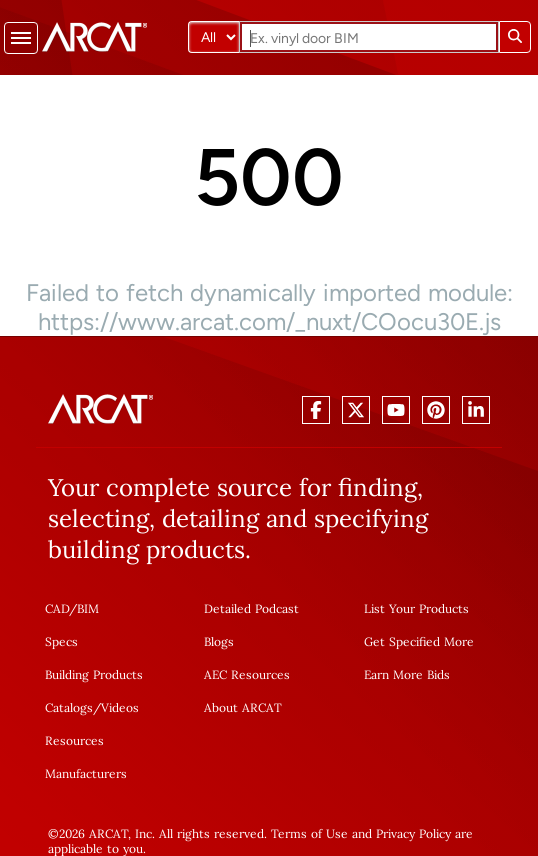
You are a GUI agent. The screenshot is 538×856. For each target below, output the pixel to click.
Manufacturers (86, 773)
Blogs (219, 641)
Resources (74, 740)
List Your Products (416, 608)
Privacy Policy (413, 833)
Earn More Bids (407, 674)
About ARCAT (243, 707)
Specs (61, 641)
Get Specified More (419, 641)
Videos (120, 707)
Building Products (94, 674)
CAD (57, 608)
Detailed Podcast (251, 608)
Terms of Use (309, 833)
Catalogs (69, 707)
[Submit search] (515, 37)
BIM (88, 608)
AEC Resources (247, 674)
